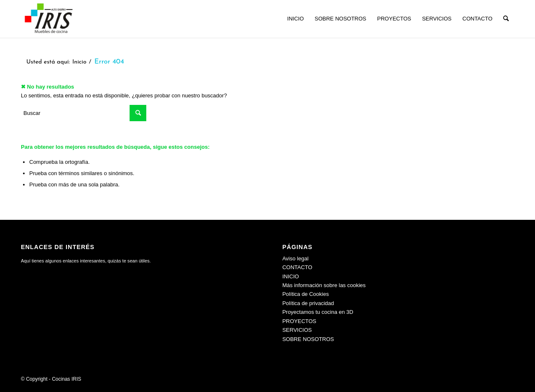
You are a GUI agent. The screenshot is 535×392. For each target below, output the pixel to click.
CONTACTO (297, 267)
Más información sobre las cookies (324, 285)
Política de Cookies (305, 294)
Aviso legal (295, 258)
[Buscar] (506, 19)
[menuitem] (296, 19)
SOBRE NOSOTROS (308, 339)
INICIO (290, 276)
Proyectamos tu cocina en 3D (318, 312)
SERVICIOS (297, 330)
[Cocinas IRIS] (48, 19)
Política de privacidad (308, 303)
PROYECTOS (299, 321)
